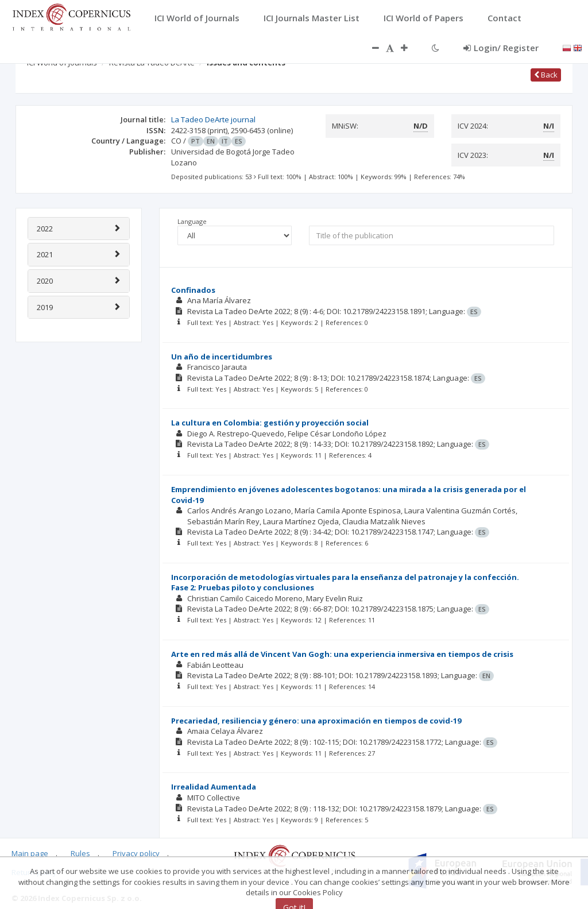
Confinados (193, 290)
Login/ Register (501, 48)
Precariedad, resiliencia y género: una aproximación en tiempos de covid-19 (316, 721)
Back (546, 75)
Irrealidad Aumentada (214, 787)
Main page (30, 853)
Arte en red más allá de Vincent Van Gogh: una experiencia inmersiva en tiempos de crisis (342, 654)
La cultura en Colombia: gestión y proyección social (270, 423)
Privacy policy (136, 853)
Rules (80, 853)
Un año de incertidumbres (222, 357)
